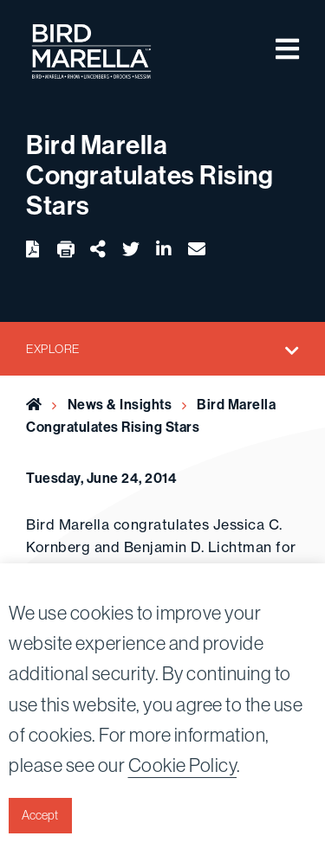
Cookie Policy (183, 765)
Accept (40, 815)
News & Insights (120, 404)
